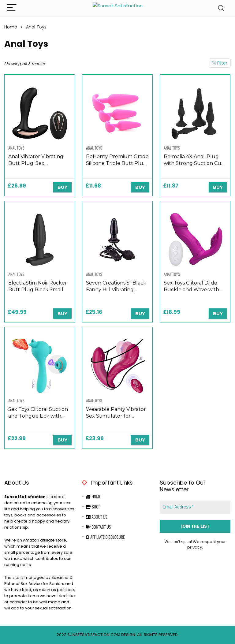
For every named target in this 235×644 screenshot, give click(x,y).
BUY (62, 187)
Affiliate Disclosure (105, 537)
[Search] (221, 8)
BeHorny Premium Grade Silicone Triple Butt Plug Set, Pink (117, 163)
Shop (93, 506)
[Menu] (12, 8)
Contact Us (98, 527)
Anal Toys (16, 148)
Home (11, 27)
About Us (96, 517)
